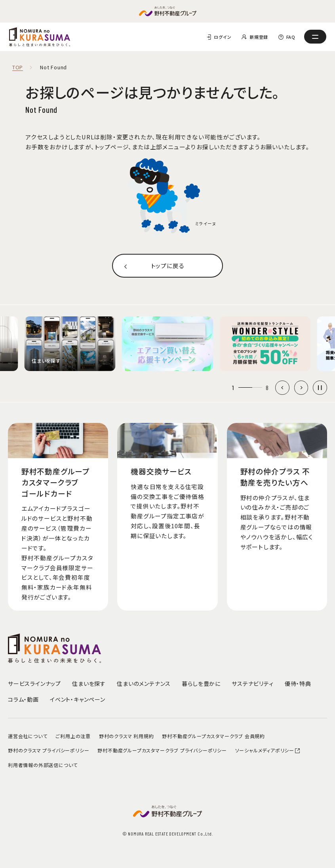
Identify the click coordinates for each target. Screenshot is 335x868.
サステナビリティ (252, 683)
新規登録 (259, 37)
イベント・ (78, 699)
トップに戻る (168, 266)
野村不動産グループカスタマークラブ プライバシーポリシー (162, 750)
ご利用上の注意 (73, 736)
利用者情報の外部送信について (43, 765)
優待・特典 (298, 683)
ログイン (223, 37)
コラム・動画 (23, 699)
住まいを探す (89, 683)
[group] (70, 344)
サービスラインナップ (34, 683)
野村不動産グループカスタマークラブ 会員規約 (213, 736)
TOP (18, 68)
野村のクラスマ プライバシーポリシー (49, 750)
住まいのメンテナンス (144, 683)
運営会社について (28, 736)
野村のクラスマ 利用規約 (127, 736)
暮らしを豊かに (201, 683)
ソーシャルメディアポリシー (268, 750)
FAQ (291, 37)
